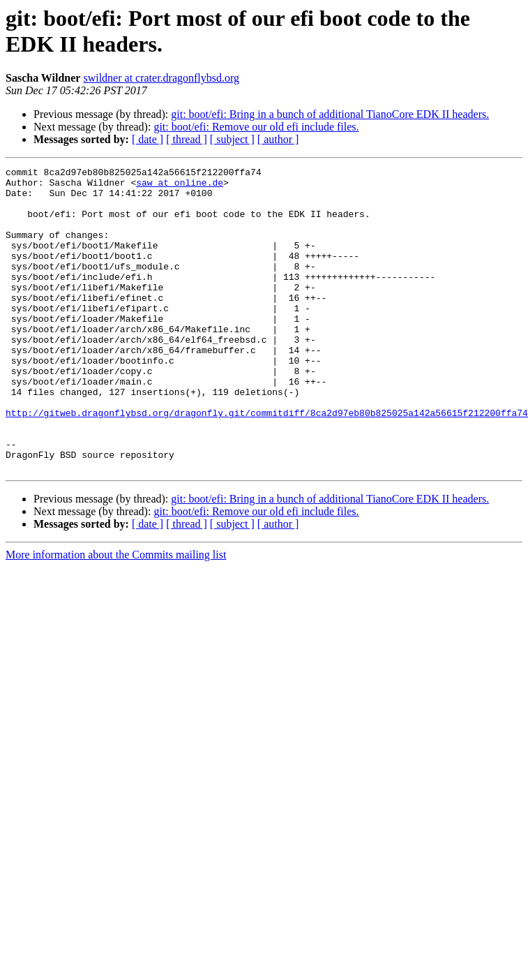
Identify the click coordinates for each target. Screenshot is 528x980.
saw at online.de (180, 186)
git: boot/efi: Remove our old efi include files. (256, 127)
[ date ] (148, 139)
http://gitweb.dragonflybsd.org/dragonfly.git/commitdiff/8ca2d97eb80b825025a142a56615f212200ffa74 (267, 463)
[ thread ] (187, 139)
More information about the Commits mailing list (116, 615)
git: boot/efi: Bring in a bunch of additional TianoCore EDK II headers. (330, 114)
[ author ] (278, 139)
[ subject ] (232, 139)
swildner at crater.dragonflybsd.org (161, 78)
